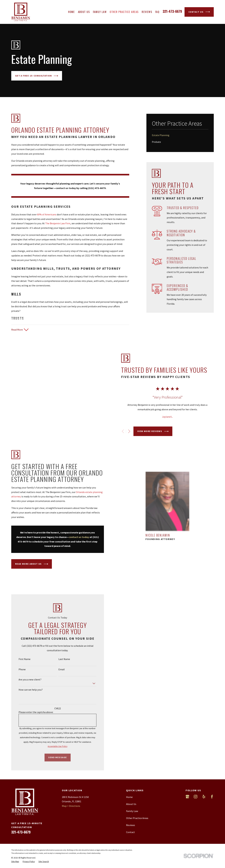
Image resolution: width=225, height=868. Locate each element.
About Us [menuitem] (84, 12)
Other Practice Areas (137, 808)
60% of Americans (47, 214)
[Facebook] (212, 786)
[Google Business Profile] (187, 786)
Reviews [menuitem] (147, 12)
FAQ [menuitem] (157, 12)
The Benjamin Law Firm (58, 223)
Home (129, 787)
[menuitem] (180, 135)
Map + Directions (71, 796)
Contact (130, 822)
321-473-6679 (172, 11)
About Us (131, 794)
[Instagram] (196, 786)
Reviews (131, 815)
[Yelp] (204, 786)
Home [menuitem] (71, 12)
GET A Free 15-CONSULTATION (37, 76)
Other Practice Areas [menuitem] (124, 12)
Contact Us (199, 12)
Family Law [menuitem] (100, 12)
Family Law (132, 801)
